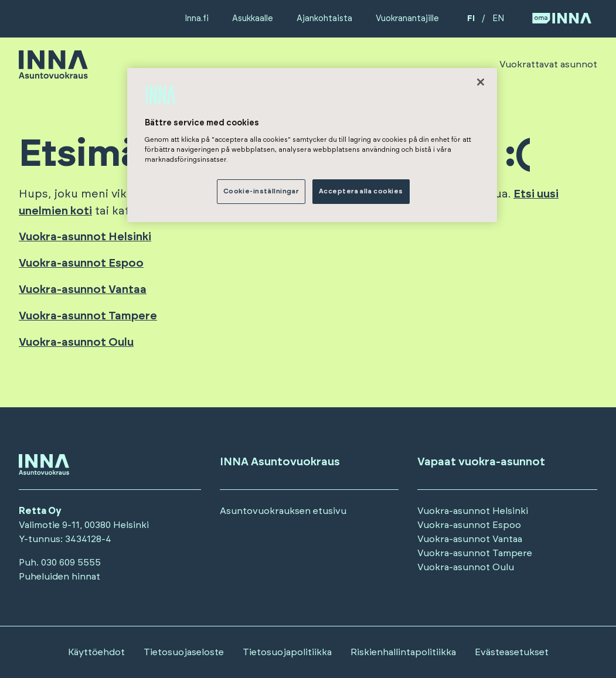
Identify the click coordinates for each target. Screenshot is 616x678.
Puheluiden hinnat (59, 577)
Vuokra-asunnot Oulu (76, 343)
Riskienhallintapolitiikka (403, 652)
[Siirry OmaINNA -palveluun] (562, 19)
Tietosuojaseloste (184, 652)
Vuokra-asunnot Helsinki (85, 237)
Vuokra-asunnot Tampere (88, 316)
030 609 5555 (71, 563)
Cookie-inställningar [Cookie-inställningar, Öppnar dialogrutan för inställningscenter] (261, 191)
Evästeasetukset (512, 652)
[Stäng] (481, 82)
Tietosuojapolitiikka (287, 652)
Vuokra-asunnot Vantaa (83, 290)
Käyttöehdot (96, 652)
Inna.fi (197, 18)
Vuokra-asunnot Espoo (81, 263)
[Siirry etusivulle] (53, 73)
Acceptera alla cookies (361, 191)
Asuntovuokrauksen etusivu (283, 511)
